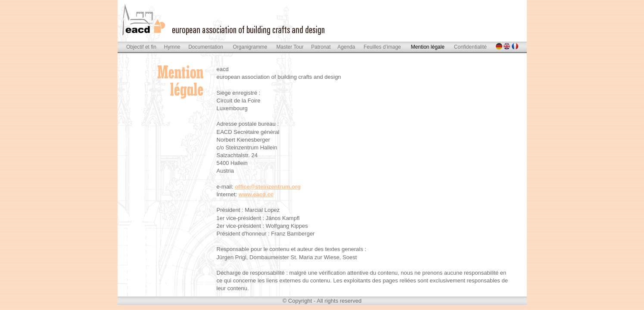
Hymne (172, 47)
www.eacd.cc (256, 194)
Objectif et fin (141, 47)
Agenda (346, 47)
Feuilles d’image (382, 47)
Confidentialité (470, 47)
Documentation (206, 47)
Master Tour (290, 47)
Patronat (321, 47)
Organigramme (250, 47)
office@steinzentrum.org (268, 187)
